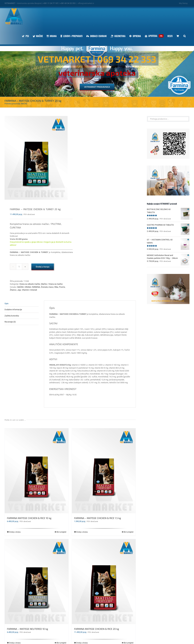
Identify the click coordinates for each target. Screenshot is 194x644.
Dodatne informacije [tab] (13, 310)
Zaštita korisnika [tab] (12, 316)
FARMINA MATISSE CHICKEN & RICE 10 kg (29, 518)
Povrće (62, 287)
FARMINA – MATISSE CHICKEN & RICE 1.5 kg (98, 518)
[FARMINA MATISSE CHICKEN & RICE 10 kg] (37, 471)
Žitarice (13, 290)
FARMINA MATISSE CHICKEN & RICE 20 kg (97, 629)
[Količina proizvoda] (19, 267)
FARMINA (36, 287)
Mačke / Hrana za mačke (52, 284)
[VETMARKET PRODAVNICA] (97, 87)
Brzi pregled (61, 532)
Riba (56, 287)
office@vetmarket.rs (86, 3)
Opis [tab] (7, 303)
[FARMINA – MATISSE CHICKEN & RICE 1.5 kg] (104, 471)
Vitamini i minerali (29, 290)
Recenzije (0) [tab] (10, 322)
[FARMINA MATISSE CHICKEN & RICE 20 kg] (104, 582)
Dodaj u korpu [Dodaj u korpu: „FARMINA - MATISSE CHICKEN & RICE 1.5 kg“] (82, 532)
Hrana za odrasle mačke (30, 284)
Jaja (19, 290)
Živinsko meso (47, 287)
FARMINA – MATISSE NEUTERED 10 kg (28, 629)
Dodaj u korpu (43, 267)
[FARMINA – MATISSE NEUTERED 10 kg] (37, 582)
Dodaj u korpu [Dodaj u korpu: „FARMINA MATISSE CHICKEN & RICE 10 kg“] (15, 532)
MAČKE (20, 287)
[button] (185, 36)
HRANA (28, 287)
